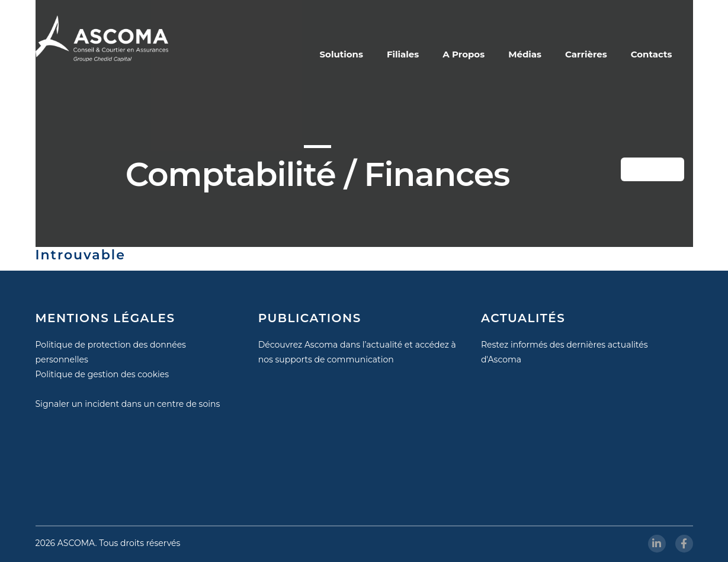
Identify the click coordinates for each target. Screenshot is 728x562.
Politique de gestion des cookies (102, 374)
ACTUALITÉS (523, 318)
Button (661, 169)
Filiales (403, 54)
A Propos (464, 54)
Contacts (652, 54)
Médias (525, 54)
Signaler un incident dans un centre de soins (128, 404)
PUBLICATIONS (310, 318)
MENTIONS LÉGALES (105, 318)
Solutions (341, 54)
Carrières (586, 54)
